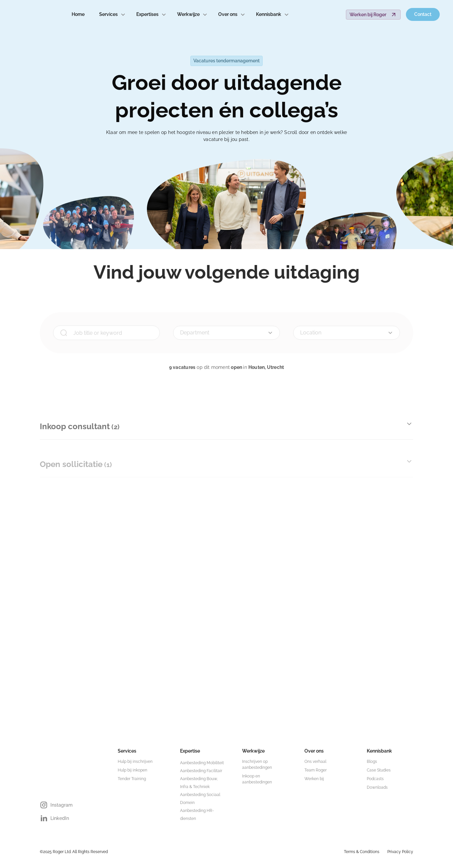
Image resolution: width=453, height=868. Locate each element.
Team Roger (316, 770)
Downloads (377, 787)
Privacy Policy (400, 852)
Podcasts (375, 779)
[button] (112, 14)
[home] (32, 15)
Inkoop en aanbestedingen (257, 779)
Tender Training (132, 779)
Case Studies (379, 770)
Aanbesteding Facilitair (201, 771)
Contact (423, 14)
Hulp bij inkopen (132, 770)
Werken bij (314, 779)
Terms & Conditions (362, 852)
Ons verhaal (315, 762)
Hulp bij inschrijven (135, 762)
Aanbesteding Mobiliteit (202, 763)
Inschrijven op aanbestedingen (257, 765)
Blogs (372, 762)
